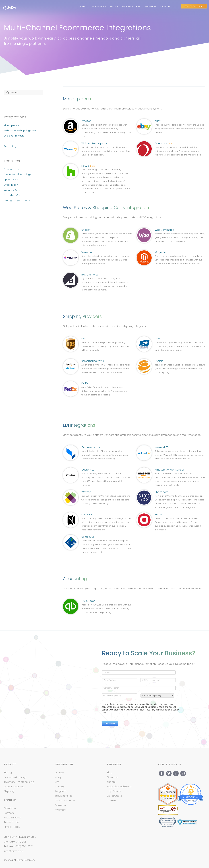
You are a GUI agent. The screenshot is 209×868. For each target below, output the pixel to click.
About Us (165, 7)
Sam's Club (88, 537)
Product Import (12, 169)
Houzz (88, 166)
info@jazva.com (14, 851)
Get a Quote (114, 796)
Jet (57, 782)
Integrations (99, 7)
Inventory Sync (12, 190)
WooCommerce (165, 230)
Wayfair (86, 492)
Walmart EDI (162, 447)
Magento (160, 252)
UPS (84, 339)
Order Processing (14, 787)
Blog (110, 772)
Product (83, 7)
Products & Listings (15, 777)
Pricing (114, 7)
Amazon (86, 121)
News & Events (12, 818)
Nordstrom (88, 514)
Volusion (87, 252)
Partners (9, 813)
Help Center (114, 791)
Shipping (9, 791)
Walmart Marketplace (94, 143)
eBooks (111, 782)
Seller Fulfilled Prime (93, 361)
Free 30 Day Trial (194, 6)
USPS (158, 339)
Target (159, 514)
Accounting (10, 146)
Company (10, 808)
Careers (112, 801)
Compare (113, 777)
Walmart (60, 810)
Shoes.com (162, 492)
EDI (5, 141)
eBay (158, 121)
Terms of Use (12, 822)
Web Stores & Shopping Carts (20, 130)
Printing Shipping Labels (17, 201)
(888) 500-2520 (24, 846)
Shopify (86, 230)
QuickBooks (88, 601)
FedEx (85, 383)
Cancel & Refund (13, 195)
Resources (150, 7)
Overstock (164, 143)
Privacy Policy (12, 827)
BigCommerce (90, 275)
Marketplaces (11, 125)
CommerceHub (91, 447)
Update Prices (11, 180)
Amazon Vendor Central (169, 470)
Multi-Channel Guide (119, 787)
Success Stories (131, 7)
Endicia (159, 361)
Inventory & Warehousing (19, 782)
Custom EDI (88, 470)
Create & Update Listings (17, 174)
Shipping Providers (14, 136)
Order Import (11, 185)
